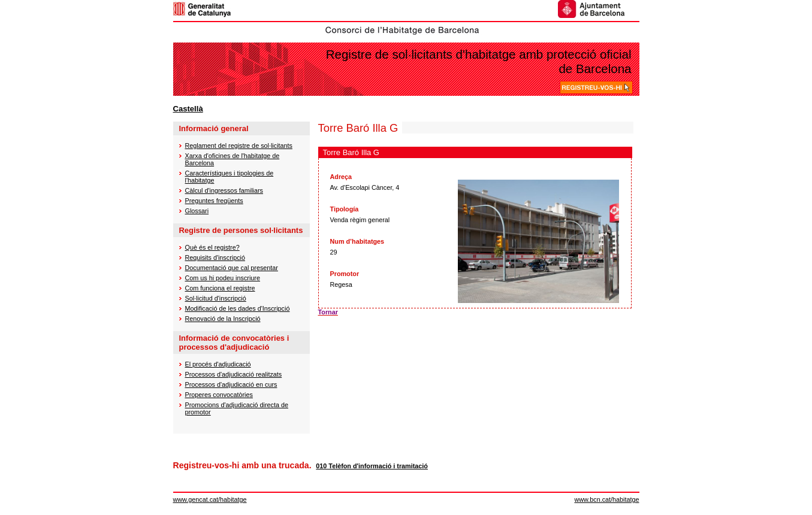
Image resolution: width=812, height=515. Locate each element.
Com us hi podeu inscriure (223, 278)
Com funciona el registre (220, 288)
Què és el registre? (212, 247)
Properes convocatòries (219, 395)
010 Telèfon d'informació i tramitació (372, 466)
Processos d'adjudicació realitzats (234, 374)
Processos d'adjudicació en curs (231, 384)
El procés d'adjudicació (218, 364)
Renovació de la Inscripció (223, 319)
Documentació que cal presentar (232, 268)
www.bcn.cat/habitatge (606, 499)
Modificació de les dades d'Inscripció (238, 308)
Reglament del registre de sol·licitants (239, 146)
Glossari (197, 211)
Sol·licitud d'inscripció (216, 298)
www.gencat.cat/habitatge (210, 499)
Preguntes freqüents (214, 201)
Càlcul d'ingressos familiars (224, 190)
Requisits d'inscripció (215, 257)
